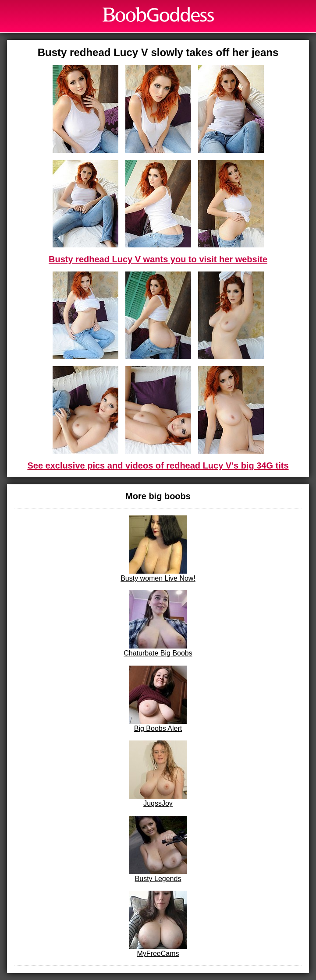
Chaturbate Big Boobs (158, 624)
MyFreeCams (158, 924)
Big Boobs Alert (158, 699)
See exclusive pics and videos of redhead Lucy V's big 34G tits (158, 465)
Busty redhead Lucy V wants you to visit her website (158, 259)
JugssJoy (158, 774)
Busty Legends (158, 849)
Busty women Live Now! (158, 549)
